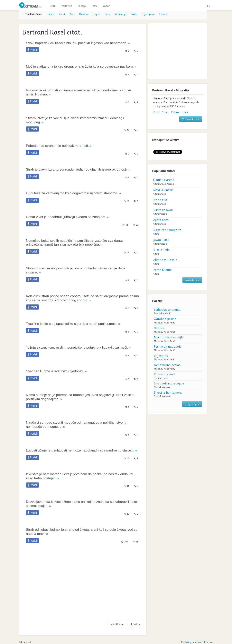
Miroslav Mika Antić (165, 323)
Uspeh (97, 14)
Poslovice (66, 6)
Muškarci (84, 14)
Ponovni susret (164, 374)
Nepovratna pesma (167, 365)
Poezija (82, 6)
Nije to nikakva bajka (169, 337)
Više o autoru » (191, 119)
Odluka (159, 328)
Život (62, 14)
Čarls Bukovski (162, 387)
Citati (52, 6)
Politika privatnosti (192, 642)
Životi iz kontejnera (168, 392)
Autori (107, 6)
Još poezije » (192, 404)
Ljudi (185, 112)
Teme (94, 6)
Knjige (163, 184)
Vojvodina (161, 356)
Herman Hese (161, 378)
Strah (165, 112)
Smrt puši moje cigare (169, 383)
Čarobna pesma (165, 319)
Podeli (34, 50)
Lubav (51, 14)
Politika (175, 112)
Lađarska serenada (167, 310)
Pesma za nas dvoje (168, 346)
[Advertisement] (83, 584)
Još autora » (192, 280)
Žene (72, 14)
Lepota (163, 14)
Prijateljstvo (148, 14)
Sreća (134, 14)
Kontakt (209, 642)
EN (209, 6)
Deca (107, 14)
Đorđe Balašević (162, 313)
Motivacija (120, 14)
